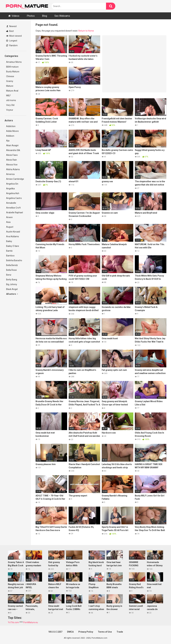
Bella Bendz (12, 265)
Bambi (9, 251)
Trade (120, 632)
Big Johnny (12, 284)
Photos (31, 16)
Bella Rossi (11, 270)
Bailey (9, 241)
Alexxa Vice (12, 165)
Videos (15, 16)
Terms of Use (105, 632)
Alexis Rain (12, 160)
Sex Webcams (62, 16)
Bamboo (10, 256)
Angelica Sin (12, 184)
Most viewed (14, 36)
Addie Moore (12, 131)
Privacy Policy (86, 632)
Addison (10, 136)
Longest (12, 41)
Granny (10, 81)
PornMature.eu (31, 622)
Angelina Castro (14, 198)
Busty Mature (13, 72)
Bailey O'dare (13, 246)
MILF (8, 96)
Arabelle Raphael (15, 213)
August (10, 227)
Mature (10, 86)
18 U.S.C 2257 (55, 632)
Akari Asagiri (12, 145)
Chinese (10, 76)
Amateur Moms (14, 62)
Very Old (10, 105)
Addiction (11, 126)
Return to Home (86, 31)
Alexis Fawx (12, 155)
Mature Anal (12, 91)
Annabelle (11, 203)
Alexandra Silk (13, 150)
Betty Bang (12, 280)
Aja (8, 141)
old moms (11, 100)
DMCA (70, 632)
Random (12, 45)
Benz (9, 275)
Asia (8, 222)
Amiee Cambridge (15, 179)
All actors (12, 294)
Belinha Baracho (14, 260)
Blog (45, 16)
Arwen (9, 217)
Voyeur (10, 110)
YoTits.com (13, 622)
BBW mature (12, 67)
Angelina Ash (13, 193)
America (10, 174)
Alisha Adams (13, 169)
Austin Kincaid (13, 232)
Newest (12, 26)
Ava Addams (13, 236)
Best (10, 31)
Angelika (10, 189)
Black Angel (12, 289)
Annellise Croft (13, 208)
